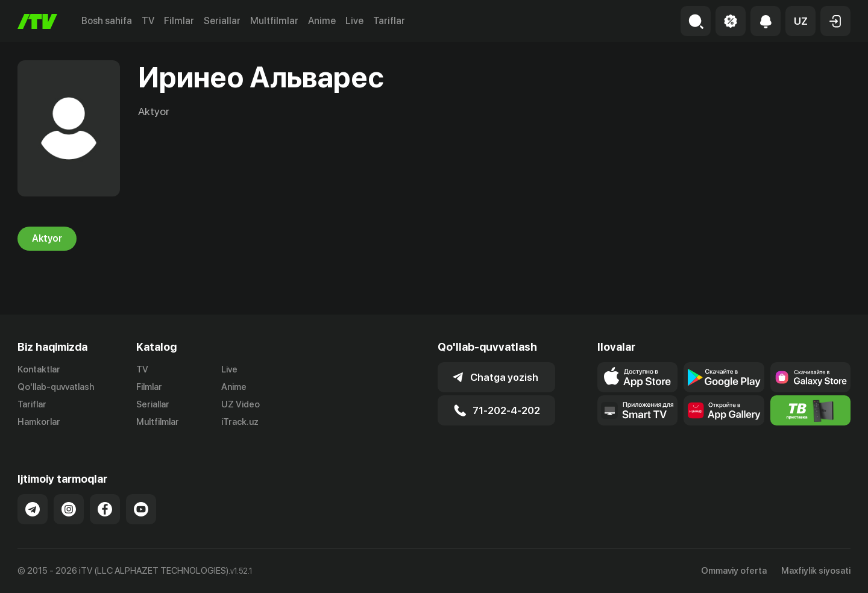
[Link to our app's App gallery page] (724, 410)
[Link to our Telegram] (33, 509)
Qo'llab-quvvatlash (56, 387)
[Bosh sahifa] (37, 21)
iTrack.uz (240, 422)
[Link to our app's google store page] (724, 377)
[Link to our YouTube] (141, 509)
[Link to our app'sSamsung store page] (810, 377)
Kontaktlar (39, 369)
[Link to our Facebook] (105, 509)
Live (354, 21)
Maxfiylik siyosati (816, 571)
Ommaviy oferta (734, 571)
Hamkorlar (39, 422)
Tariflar (389, 21)
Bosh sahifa (107, 21)
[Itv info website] (810, 410)
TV (148, 21)
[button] (800, 21)
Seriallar (222, 21)
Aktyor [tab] (47, 239)
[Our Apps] (637, 410)
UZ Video (241, 404)
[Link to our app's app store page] (637, 377)
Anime (322, 21)
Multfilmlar (274, 21)
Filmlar (179, 21)
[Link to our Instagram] (69, 509)
